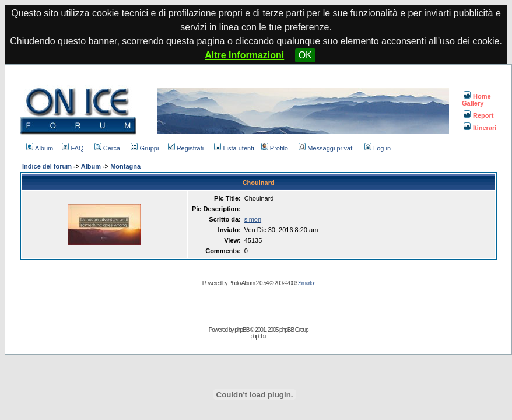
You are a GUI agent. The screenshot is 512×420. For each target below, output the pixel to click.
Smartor (306, 283)
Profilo (275, 148)
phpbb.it (258, 336)
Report (478, 116)
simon (253, 219)
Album (40, 148)
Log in (378, 148)
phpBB (242, 330)
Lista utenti (234, 148)
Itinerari (480, 128)
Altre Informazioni (244, 55)
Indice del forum (47, 166)
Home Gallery (476, 100)
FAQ (73, 148)
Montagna (125, 166)
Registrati (186, 148)
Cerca (107, 148)
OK (305, 55)
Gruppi (145, 148)
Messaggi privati (326, 148)
